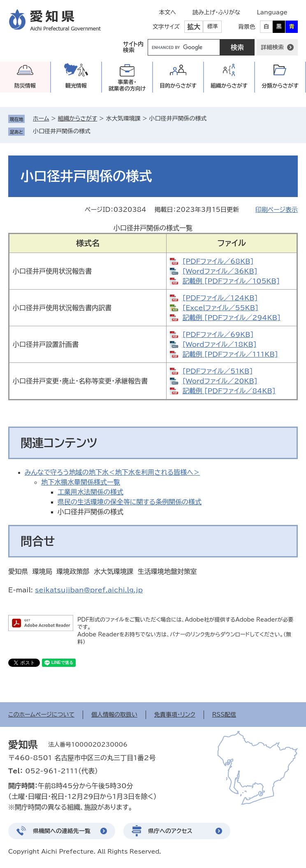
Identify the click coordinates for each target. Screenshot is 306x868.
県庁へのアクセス (170, 831)
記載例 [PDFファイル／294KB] (231, 318)
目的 (178, 86)
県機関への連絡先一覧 (62, 831)
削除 (96, 131)
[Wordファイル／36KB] (220, 271)
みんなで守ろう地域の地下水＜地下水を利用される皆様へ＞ (112, 472)
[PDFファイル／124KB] (220, 298)
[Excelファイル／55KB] (220, 308)
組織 (229, 86)
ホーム (41, 118)
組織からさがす (78, 118)
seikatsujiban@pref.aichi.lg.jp (89, 590)
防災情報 (25, 86)
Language (272, 12)
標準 (213, 27)
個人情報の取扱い (114, 715)
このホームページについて (41, 715)
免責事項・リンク (175, 715)
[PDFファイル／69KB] (218, 334)
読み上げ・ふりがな (216, 12)
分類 (280, 86)
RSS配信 (224, 715)
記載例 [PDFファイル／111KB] (230, 354)
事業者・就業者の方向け (127, 85)
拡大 (194, 27)
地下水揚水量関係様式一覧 (81, 482)
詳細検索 (272, 47)
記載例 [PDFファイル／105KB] (231, 281)
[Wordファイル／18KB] (219, 344)
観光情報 (76, 86)
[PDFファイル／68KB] (218, 261)
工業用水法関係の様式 (90, 492)
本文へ (167, 12)
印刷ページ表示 (277, 210)
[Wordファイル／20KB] (220, 381)
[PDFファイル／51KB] (217, 371)
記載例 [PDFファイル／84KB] (229, 391)
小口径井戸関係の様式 (62, 131)
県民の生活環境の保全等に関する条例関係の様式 (130, 502)
